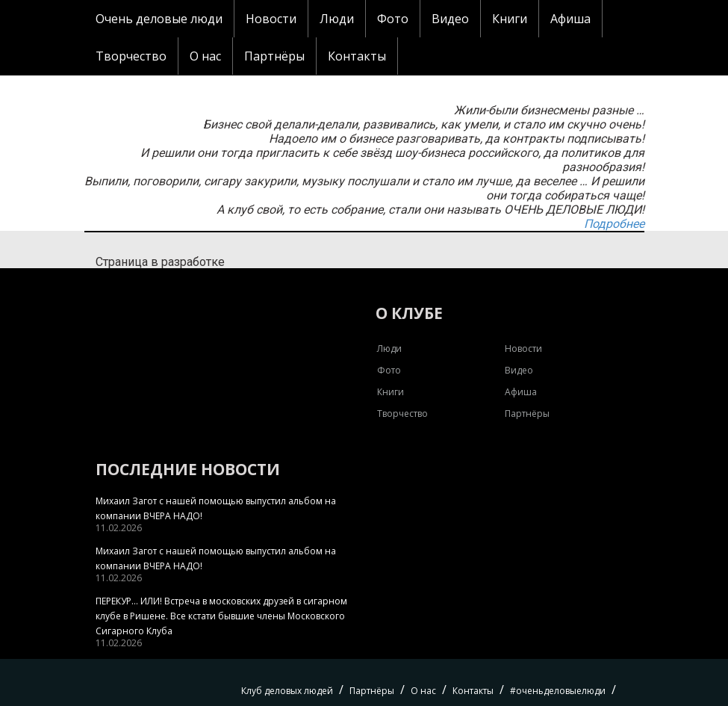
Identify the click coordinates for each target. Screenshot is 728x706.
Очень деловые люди (159, 19)
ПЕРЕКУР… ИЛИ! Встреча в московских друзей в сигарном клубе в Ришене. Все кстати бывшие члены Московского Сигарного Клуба (221, 616)
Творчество (131, 56)
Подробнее (614, 224)
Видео (450, 19)
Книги (510, 19)
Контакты (357, 56)
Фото (393, 19)
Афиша (570, 19)
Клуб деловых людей (287, 691)
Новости (271, 19)
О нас (205, 56)
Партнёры (274, 56)
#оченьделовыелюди (558, 691)
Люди (337, 19)
